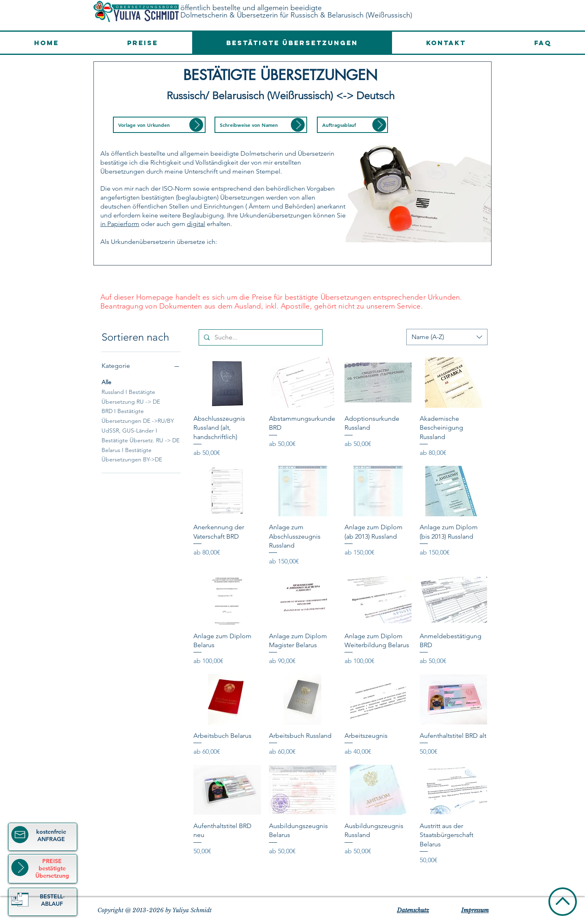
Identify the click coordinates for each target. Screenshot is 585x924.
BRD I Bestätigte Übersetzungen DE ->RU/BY (138, 415)
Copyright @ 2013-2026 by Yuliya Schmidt (155, 910)
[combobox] (447, 337)
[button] (159, 125)
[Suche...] (260, 337)
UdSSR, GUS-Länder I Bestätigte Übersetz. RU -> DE (141, 435)
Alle (106, 382)
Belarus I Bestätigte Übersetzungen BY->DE (132, 454)
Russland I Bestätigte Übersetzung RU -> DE (131, 396)
